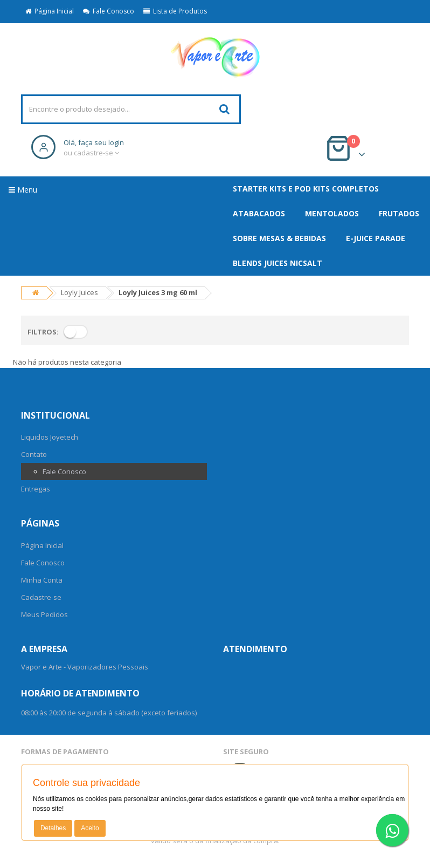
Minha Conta (42, 580)
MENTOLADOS (332, 213)
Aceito (90, 828)
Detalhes (53, 828)
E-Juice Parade (376, 238)
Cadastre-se (41, 597)
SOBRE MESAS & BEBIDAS (279, 238)
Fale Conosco (109, 11)
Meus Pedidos (44, 614)
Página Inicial (50, 11)
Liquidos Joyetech (50, 437)
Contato (34, 454)
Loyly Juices (79, 292)
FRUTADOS (399, 213)
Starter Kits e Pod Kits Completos (306, 189)
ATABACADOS (259, 213)
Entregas (36, 489)
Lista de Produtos (175, 11)
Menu (23, 190)
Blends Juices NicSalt (278, 263)
